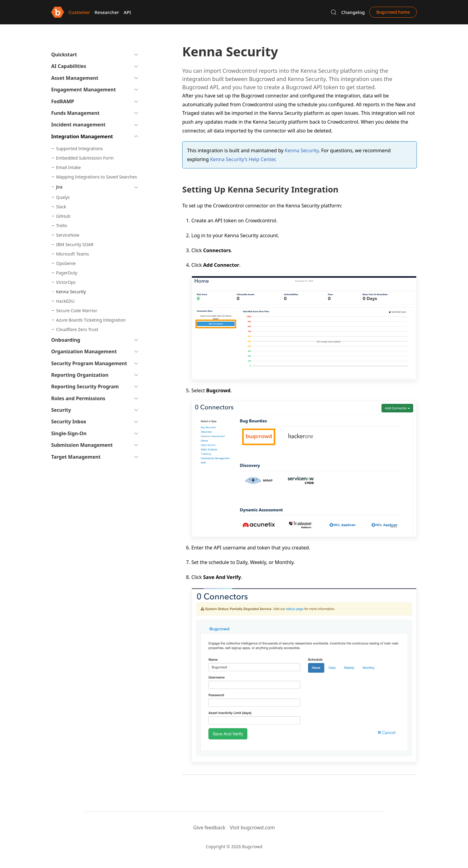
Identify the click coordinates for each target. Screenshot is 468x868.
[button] (334, 12)
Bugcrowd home (393, 12)
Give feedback (209, 827)
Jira (59, 187)
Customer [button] (79, 12)
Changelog (353, 12)
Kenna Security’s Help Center (243, 159)
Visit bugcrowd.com (252, 827)
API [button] (127, 12)
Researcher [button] (107, 12)
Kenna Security (302, 150)
